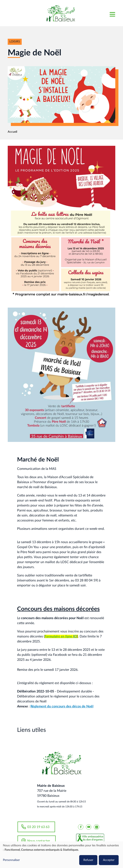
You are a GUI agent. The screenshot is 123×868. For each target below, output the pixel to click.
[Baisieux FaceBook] (81, 827)
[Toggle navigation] (112, 13)
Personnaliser (11, 860)
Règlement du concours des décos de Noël (62, 706)
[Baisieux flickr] (97, 827)
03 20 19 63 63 (38, 827)
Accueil (12, 132)
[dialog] (61, 855)
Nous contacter (39, 841)
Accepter (109, 860)
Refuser (88, 860)
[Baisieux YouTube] (89, 827)
